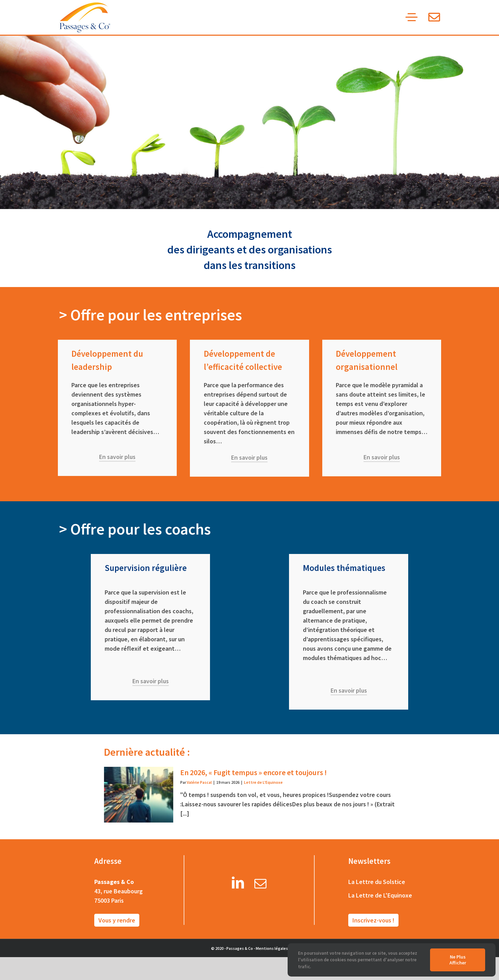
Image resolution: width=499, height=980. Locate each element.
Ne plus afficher (458, 960)
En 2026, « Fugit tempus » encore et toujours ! (253, 772)
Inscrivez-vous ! (373, 920)
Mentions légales (272, 948)
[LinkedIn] (238, 885)
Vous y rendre (117, 920)
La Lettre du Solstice (377, 882)
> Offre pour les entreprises (150, 315)
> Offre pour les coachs (135, 529)
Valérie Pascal (199, 782)
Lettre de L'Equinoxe (263, 782)
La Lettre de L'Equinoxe (380, 895)
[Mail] (260, 885)
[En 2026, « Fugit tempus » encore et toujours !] (139, 795)
